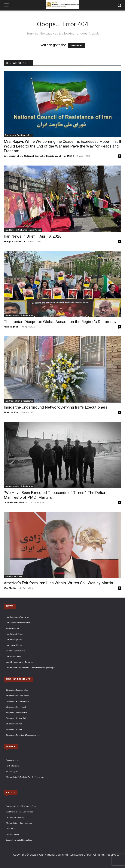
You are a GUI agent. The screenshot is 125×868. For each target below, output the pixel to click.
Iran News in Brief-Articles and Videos (23, 230)
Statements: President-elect (18, 135)
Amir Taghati (11, 327)
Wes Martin (10, 588)
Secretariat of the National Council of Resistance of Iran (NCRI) (39, 156)
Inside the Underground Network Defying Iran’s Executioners (56, 407)
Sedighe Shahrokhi (14, 241)
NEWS (10, 606)
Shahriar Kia (11, 412)
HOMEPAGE (76, 46)
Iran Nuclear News (14, 577)
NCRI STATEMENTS (18, 679)
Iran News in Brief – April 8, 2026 (33, 236)
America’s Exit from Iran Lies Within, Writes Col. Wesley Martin (58, 583)
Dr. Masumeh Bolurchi (16, 502)
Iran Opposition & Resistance (19, 315)
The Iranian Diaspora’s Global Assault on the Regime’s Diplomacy (60, 322)
